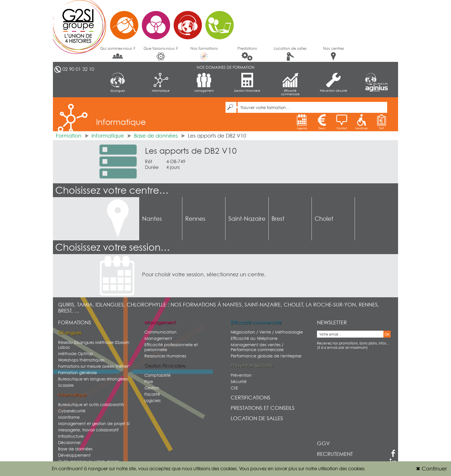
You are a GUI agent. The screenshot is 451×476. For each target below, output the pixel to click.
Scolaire (66, 385)
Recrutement (335, 454)
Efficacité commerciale (290, 84)
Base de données (156, 136)
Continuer (431, 469)
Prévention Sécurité (334, 83)
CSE (234, 388)
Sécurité (239, 381)
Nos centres (334, 53)
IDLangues (118, 83)
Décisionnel (69, 442)
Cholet (324, 219)
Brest (278, 219)
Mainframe (69, 417)
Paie (149, 381)
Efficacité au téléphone (254, 338)
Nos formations (204, 53)
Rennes (195, 219)
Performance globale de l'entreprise (266, 356)
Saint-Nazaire (247, 219)
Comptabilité (157, 375)
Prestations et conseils (263, 408)
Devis (322, 122)
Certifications (251, 398)
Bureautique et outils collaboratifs (91, 404)
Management (204, 83)
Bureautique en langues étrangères (93, 379)
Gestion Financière (247, 83)
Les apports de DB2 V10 (191, 151)
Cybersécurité (72, 411)
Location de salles (290, 53)
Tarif (381, 122)
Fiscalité (152, 394)
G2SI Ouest (146, 22)
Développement (74, 455)
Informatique (161, 83)
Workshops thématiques (81, 360)
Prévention (241, 375)
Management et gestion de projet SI (94, 423)
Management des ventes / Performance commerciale (257, 347)
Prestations (247, 53)
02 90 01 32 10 (78, 69)
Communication (160, 332)
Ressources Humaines (165, 356)
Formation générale (78, 373)
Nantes (152, 219)
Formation (69, 136)
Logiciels (152, 400)
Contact (342, 122)
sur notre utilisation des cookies (331, 469)
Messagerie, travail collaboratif (88, 430)
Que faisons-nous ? (161, 53)
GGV (323, 443)
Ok (387, 334)
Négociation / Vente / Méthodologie (267, 332)
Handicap (361, 122)
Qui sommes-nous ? (118, 53)
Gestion (152, 388)
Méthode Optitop (76, 354)
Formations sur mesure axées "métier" (94, 366)
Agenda (302, 122)
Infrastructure (71, 436)
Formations (75, 322)
